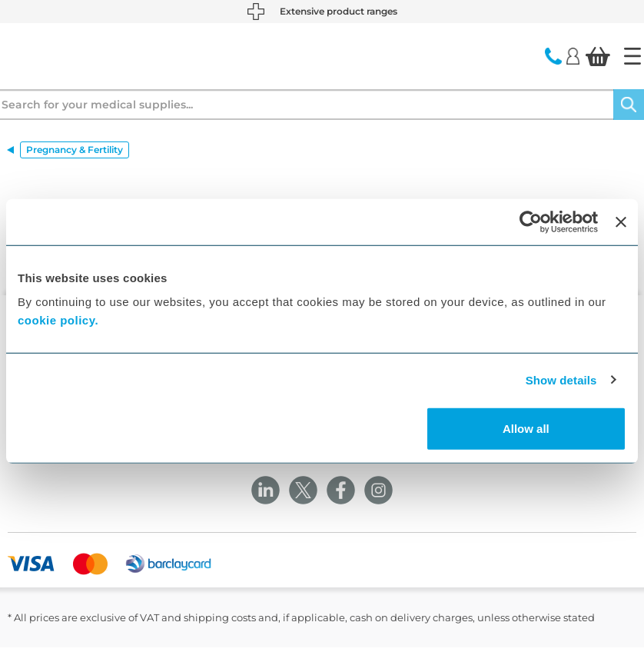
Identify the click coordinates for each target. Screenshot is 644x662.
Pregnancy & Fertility (75, 150)
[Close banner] (621, 221)
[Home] (632, 56)
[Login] (573, 55)
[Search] (629, 105)
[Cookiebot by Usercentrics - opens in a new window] (531, 221)
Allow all (526, 429)
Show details (561, 379)
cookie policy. (58, 320)
